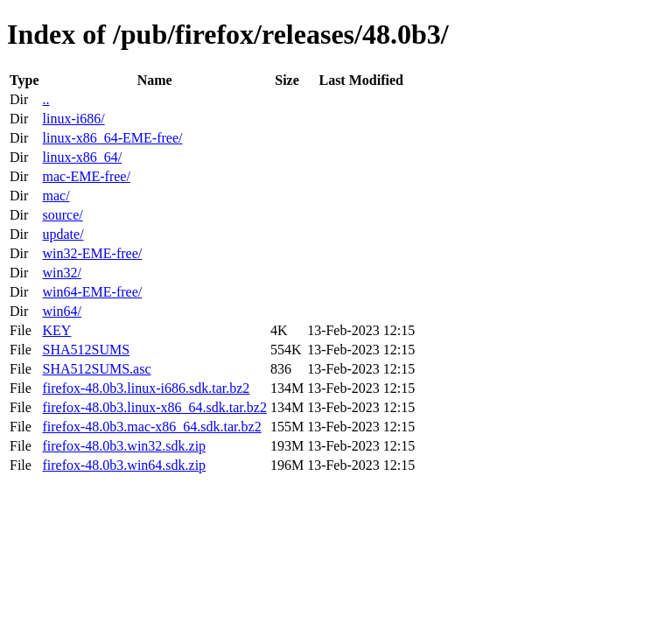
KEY (56, 330)
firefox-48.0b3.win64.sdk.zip (124, 465)
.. (45, 99)
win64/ (61, 311)
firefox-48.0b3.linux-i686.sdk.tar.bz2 (146, 388)
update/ (63, 234)
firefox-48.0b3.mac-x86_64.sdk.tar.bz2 (151, 427)
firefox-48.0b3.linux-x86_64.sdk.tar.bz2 (154, 407)
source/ (62, 215)
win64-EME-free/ (92, 292)
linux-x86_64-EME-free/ (112, 138)
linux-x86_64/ (82, 157)
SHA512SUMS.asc (96, 369)
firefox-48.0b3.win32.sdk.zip (124, 446)
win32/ (61, 273)
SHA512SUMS (86, 350)
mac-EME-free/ (86, 176)
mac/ (56, 196)
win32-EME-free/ (92, 253)
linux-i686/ (73, 119)
